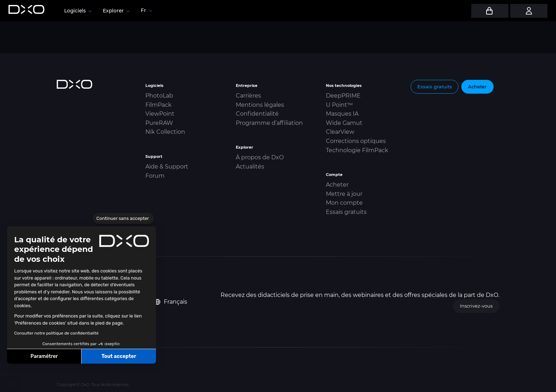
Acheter (337, 185)
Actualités (250, 167)
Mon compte (344, 203)
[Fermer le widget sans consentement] (123, 219)
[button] (11, 384)
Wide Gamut (344, 123)
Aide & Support (167, 167)
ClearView (340, 132)
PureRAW (159, 123)
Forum (155, 176)
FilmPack (159, 105)
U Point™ (339, 105)
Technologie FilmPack (357, 150)
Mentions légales (260, 105)
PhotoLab (159, 96)
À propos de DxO (260, 157)
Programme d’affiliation (269, 123)
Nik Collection (165, 132)
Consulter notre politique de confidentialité (56, 333)
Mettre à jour (344, 194)
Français (171, 302)
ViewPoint (160, 114)
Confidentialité (257, 114)
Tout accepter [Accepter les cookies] (119, 356)
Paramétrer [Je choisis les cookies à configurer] (44, 356)
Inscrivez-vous (476, 306)
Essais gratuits (346, 212)
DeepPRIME (343, 96)
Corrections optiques (356, 141)
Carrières (248, 96)
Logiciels (78, 11)
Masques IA (342, 114)
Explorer (116, 11)
